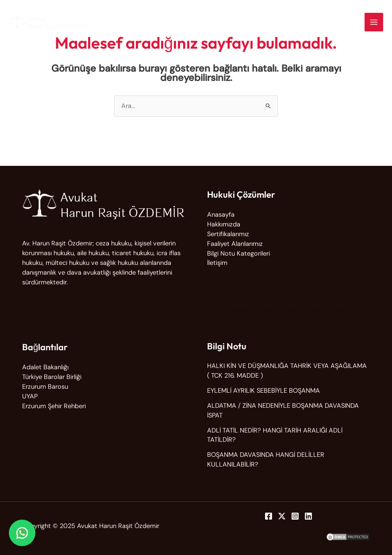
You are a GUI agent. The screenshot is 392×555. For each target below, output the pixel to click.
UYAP (30, 396)
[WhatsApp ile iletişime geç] (22, 533)
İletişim (217, 263)
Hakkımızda (224, 224)
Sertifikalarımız (228, 234)
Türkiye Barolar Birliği (52, 377)
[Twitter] (282, 516)
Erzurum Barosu (45, 387)
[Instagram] (295, 516)
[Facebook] (269, 516)
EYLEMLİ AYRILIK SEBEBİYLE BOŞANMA (263, 391)
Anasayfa (221, 215)
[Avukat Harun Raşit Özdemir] (49, 22)
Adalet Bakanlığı (45, 367)
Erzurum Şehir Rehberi (54, 406)
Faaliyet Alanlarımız (235, 244)
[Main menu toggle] (374, 22)
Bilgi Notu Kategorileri (238, 254)
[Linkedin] (308, 516)
